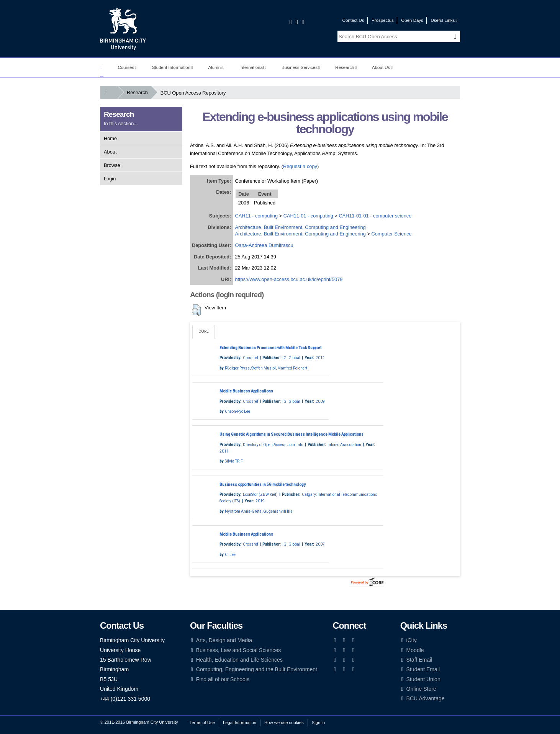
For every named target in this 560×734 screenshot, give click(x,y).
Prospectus (383, 20)
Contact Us (353, 20)
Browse (112, 165)
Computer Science (391, 234)
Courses (127, 67)
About (110, 152)
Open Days (412, 20)
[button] (196, 310)
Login (110, 179)
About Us (382, 67)
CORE (204, 331)
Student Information (173, 67)
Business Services (301, 67)
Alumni (216, 67)
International (253, 67)
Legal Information (240, 723)
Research (346, 67)
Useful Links (444, 20)
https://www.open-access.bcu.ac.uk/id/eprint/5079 (289, 279)
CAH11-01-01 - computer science (375, 216)
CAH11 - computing (256, 216)
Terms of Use (202, 723)
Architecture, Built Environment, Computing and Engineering (300, 227)
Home (110, 138)
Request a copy (300, 166)
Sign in (318, 723)
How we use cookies (284, 723)
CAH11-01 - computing (308, 216)
